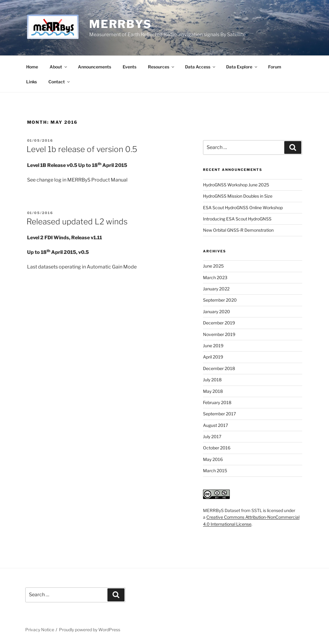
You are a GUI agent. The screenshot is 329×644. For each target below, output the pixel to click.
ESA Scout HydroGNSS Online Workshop (243, 208)
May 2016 (213, 459)
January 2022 (216, 289)
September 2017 (219, 414)
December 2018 (219, 368)
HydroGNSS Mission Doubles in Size (238, 196)
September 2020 (220, 300)
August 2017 (215, 425)
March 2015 (215, 471)
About (59, 67)
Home (32, 67)
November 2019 (219, 334)
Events (129, 67)
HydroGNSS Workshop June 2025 (236, 185)
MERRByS (121, 24)
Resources (161, 67)
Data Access (201, 67)
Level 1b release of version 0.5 (82, 149)
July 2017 (212, 436)
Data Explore (242, 67)
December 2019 (219, 323)
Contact (60, 82)
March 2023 (215, 277)
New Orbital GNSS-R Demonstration (238, 230)
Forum (275, 67)
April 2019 (213, 357)
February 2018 (217, 402)
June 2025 (213, 266)
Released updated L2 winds (77, 222)
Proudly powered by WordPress (90, 630)
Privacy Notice (40, 630)
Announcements (94, 67)
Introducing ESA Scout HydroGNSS (237, 219)
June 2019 (213, 346)
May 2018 (213, 391)
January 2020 (217, 312)
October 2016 (217, 448)
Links (32, 82)
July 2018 (212, 380)
